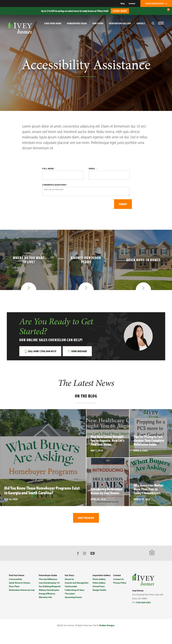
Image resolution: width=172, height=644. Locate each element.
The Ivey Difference (48, 579)
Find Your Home (17, 575)
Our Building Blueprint (50, 586)
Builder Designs (107, 625)
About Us (69, 579)
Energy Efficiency (47, 594)
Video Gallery (99, 583)
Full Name (49, 169)
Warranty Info (45, 597)
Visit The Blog (86, 518)
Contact (132, 3)
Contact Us (119, 579)
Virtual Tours (99, 586)
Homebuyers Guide (77, 23)
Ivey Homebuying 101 (49, 583)
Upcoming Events (73, 597)
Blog (123, 3)
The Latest (70, 594)
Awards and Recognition (77, 583)
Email (93, 169)
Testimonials (71, 586)
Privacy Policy (120, 583)
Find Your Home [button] (53, 23)
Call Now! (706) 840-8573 (42, 351)
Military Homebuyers (49, 590)
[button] (168, 10)
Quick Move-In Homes (20, 583)
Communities (15, 579)
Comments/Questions (55, 185)
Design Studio (99, 590)
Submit (123, 204)
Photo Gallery (99, 579)
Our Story (98, 23)
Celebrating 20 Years (75, 590)
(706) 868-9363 (143, 602)
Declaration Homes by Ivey (22, 590)
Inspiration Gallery (120, 23)
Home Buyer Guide (48, 575)
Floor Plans (14, 586)
